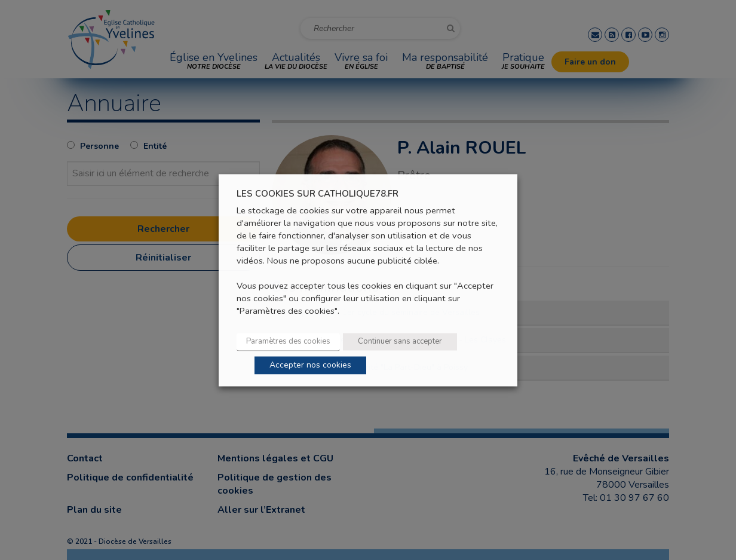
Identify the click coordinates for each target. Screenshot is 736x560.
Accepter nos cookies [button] (310, 365)
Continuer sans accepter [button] (400, 341)
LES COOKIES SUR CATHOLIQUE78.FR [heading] (318, 194)
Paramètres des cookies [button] (288, 341)
